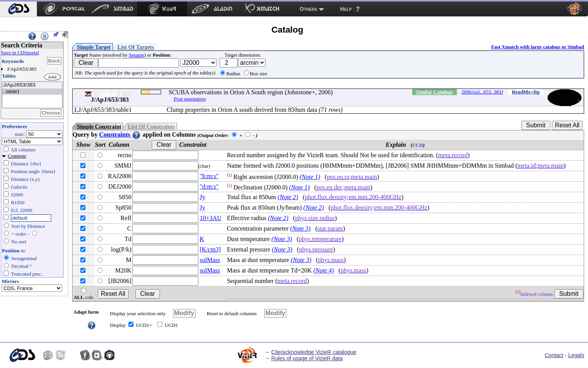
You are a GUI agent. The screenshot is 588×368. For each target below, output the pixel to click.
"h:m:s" (209, 176)
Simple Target (94, 47)
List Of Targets (136, 47)
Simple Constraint (99, 127)
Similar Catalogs (434, 92)
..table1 (32, 92)
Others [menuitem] (308, 9)
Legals (576, 355)
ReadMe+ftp (526, 92)
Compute (17, 156)
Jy (203, 197)
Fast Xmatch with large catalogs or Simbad (538, 47)
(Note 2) (288, 197)
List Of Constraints (151, 127)
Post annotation (190, 99)
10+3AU (211, 218)
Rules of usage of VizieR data (307, 358)
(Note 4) (323, 270)
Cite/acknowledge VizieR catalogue (314, 352)
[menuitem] (18, 9)
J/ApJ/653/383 (32, 85)
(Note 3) (300, 228)
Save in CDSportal (20, 53)
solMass (210, 260)
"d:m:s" (209, 187)
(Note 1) (310, 177)
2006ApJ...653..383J (482, 92)
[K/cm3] (210, 249)
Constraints (120, 135)
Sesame (137, 55)
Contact (554, 355)
